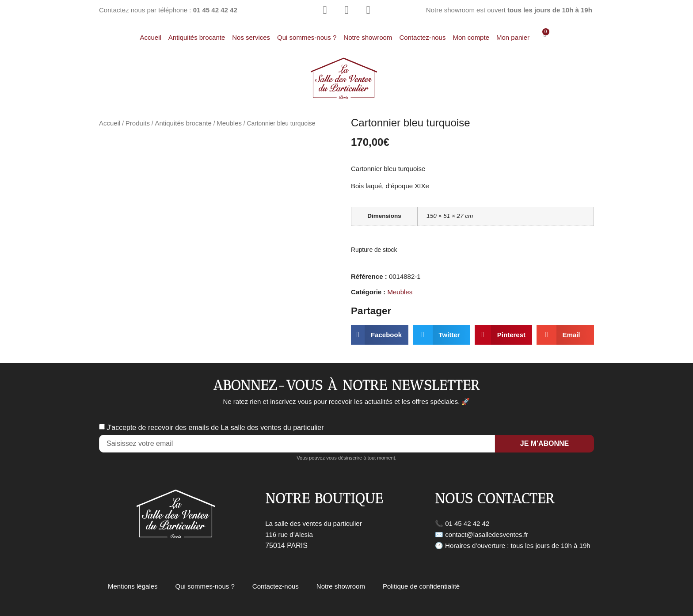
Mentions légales (133, 586)
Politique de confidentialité (421, 586)
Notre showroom (368, 37)
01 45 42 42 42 (467, 523)
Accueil (150, 37)
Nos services (251, 37)
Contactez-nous (422, 37)
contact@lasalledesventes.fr (487, 534)
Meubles (229, 123)
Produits (138, 123)
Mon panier (513, 37)
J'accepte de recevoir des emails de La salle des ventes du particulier (215, 428)
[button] (380, 335)
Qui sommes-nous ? (307, 37)
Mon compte (471, 37)
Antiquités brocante (197, 37)
